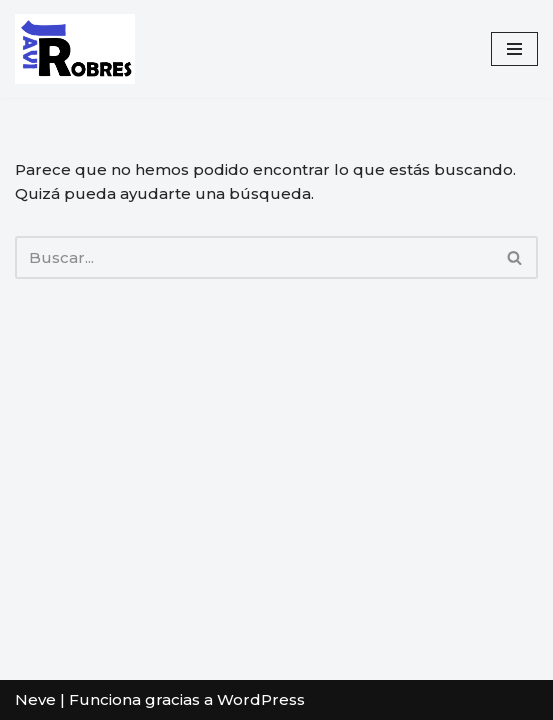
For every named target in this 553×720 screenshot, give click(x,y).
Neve (35, 699)
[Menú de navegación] (514, 49)
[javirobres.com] (75, 49)
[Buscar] (254, 257)
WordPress (261, 699)
